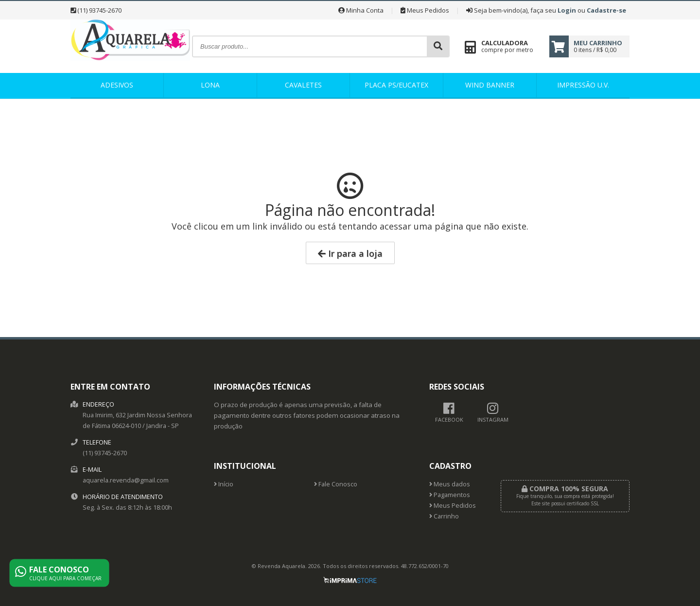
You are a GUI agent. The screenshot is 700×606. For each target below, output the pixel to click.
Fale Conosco (336, 484)
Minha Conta (361, 10)
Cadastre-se (606, 10)
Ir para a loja (350, 253)
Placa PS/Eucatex (396, 85)
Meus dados (450, 484)
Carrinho (444, 516)
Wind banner (490, 85)
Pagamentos (450, 495)
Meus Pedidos (425, 10)
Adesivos (117, 85)
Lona (210, 85)
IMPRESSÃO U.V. (583, 85)
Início (224, 484)
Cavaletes (303, 85)
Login (567, 10)
